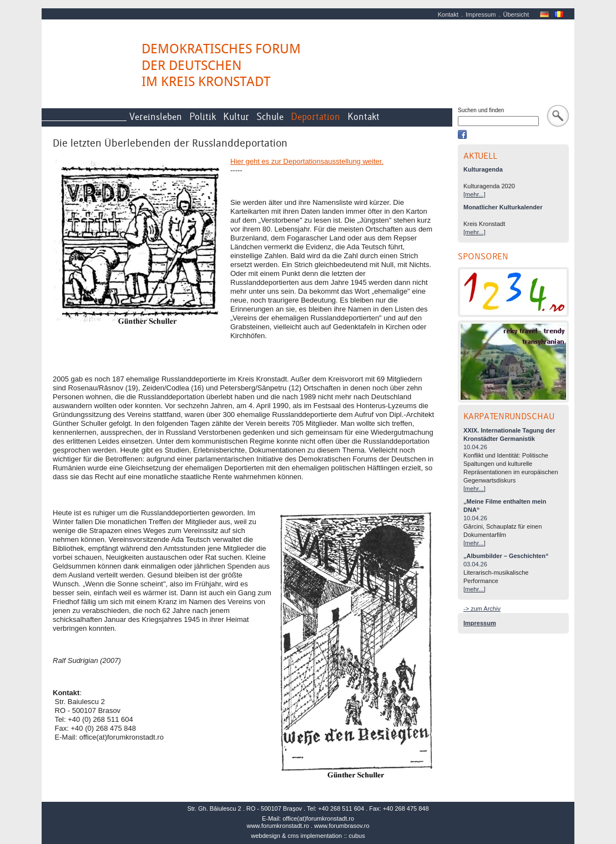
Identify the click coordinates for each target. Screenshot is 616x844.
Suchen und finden (481, 110)
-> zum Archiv (482, 609)
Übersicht (516, 14)
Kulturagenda (483, 169)
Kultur (236, 117)
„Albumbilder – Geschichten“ (506, 556)
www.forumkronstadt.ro (277, 826)
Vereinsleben (156, 117)
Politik (203, 117)
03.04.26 (475, 564)
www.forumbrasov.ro (342, 826)
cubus (357, 836)
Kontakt (448, 14)
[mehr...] (474, 194)
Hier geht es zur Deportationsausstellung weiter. (307, 161)
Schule (270, 117)
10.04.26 (475, 447)
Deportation (315, 117)
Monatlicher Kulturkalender (503, 207)
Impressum (481, 14)
